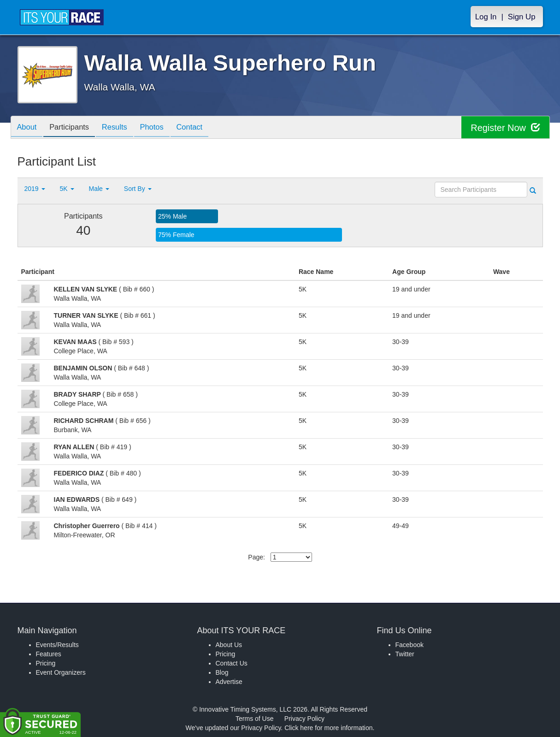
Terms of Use (254, 719)
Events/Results (57, 645)
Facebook (410, 645)
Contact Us (232, 663)
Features (49, 654)
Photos (160, 128)
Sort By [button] (138, 189)
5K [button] (67, 189)
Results (121, 128)
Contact (200, 128)
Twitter (405, 654)
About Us (229, 645)
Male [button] (99, 189)
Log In (486, 17)
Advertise (229, 682)
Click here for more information (328, 728)
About (28, 128)
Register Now (505, 128)
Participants (73, 128)
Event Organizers (61, 672)
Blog (222, 672)
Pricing (46, 663)
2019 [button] (35, 189)
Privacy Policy (304, 719)
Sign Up (522, 17)
